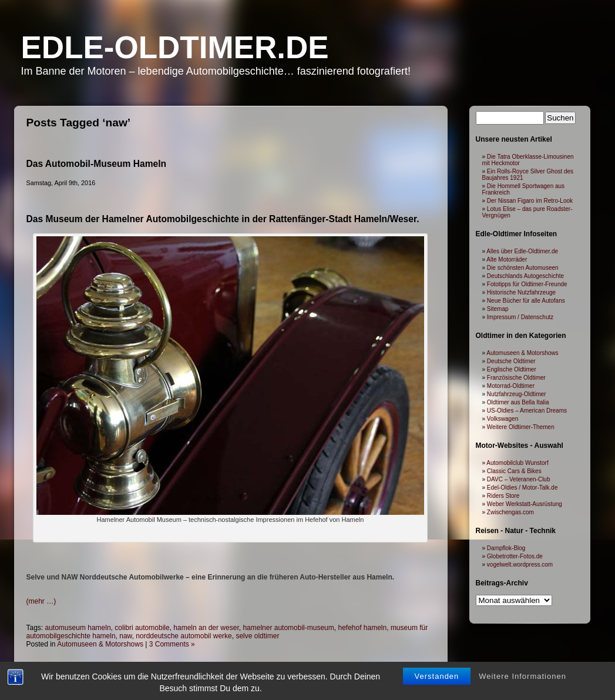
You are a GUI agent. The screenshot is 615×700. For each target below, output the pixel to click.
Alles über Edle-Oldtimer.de (522, 251)
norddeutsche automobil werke (184, 636)
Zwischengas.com (510, 512)
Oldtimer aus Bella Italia (518, 402)
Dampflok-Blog (506, 548)
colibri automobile (142, 628)
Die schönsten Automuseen (523, 268)
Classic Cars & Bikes (514, 471)
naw (125, 636)
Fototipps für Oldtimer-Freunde (527, 284)
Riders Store (503, 496)
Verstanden (437, 676)
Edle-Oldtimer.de (175, 47)
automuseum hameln (78, 628)
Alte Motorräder (507, 259)
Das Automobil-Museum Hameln (97, 164)
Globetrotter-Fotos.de (515, 556)
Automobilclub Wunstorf (517, 463)
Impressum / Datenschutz (520, 317)
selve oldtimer (257, 636)
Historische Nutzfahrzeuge (521, 292)
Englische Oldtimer (512, 369)
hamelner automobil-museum (288, 628)
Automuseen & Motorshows (100, 644)
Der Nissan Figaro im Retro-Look (530, 201)
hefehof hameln (362, 628)
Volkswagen (503, 419)
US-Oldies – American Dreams (527, 411)
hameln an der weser (206, 628)
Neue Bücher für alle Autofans (526, 301)
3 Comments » (172, 644)
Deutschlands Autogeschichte (525, 276)
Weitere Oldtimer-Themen (521, 427)
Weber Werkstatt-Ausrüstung (525, 504)
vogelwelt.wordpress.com (520, 565)
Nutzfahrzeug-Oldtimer (517, 394)
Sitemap (498, 309)
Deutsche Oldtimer (511, 361)
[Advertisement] (230, 554)
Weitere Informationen (522, 676)
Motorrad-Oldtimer (511, 386)
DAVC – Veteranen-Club (519, 479)
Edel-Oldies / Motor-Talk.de (522, 488)
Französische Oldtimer (516, 378)
